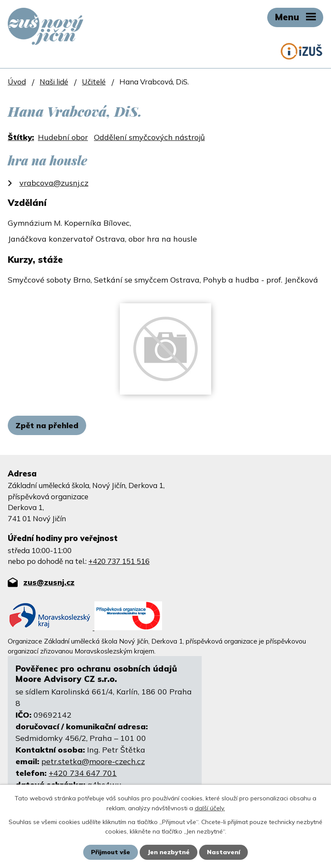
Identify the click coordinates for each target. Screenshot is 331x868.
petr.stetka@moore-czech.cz (93, 761)
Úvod (17, 82)
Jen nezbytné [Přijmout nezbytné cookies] (169, 852)
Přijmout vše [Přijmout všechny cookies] (111, 852)
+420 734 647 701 (83, 773)
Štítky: (21, 137)
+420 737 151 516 (119, 561)
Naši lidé (54, 82)
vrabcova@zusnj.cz (54, 183)
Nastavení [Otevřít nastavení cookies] (223, 852)
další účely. (210, 808)
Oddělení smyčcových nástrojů (149, 137)
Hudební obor (63, 137)
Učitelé (94, 82)
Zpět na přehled (47, 425)
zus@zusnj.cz (49, 582)
